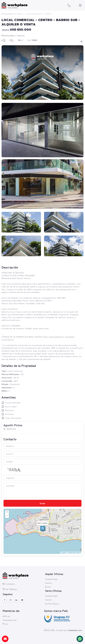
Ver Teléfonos (10, 589)
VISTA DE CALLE (74, 553)
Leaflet (64, 553)
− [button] (7, 516)
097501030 (10, 429)
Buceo (48, 587)
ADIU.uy (6, 616)
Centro (48, 14)
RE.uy (5, 624)
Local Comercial (34, 14)
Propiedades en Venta (12, 14)
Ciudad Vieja (51, 579)
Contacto (9, 584)
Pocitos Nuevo (52, 604)
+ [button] (7, 512)
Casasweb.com (10, 620)
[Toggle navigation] (80, 5)
